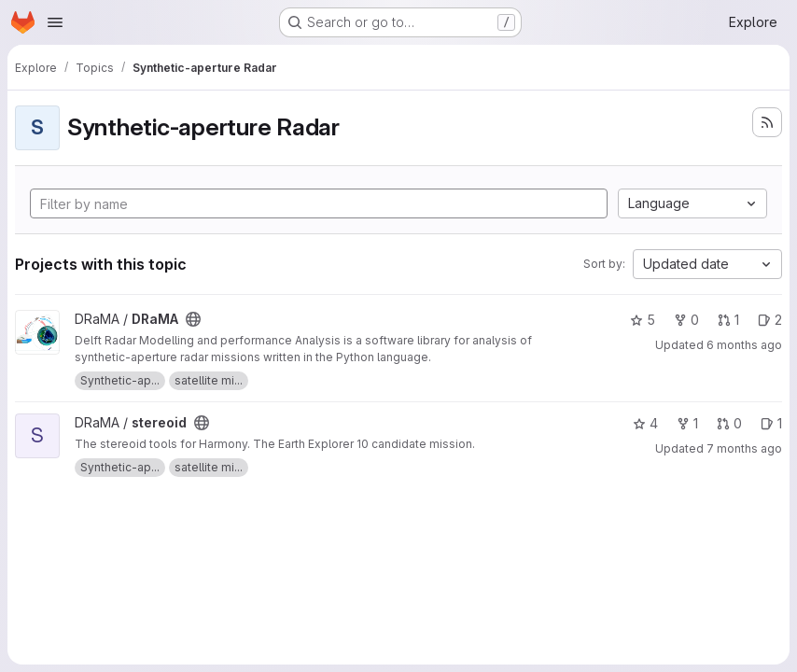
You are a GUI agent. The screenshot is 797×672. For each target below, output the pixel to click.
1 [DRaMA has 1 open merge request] (728, 320)
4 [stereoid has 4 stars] (645, 423)
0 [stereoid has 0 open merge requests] (729, 423)
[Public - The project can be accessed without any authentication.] (193, 319)
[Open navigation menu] (55, 22)
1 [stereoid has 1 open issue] (771, 423)
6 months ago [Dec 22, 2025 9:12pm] (744, 345)
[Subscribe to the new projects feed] (767, 122)
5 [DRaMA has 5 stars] (643, 320)
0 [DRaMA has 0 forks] (686, 320)
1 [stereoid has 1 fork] (687, 423)
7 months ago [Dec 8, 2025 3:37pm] (744, 448)
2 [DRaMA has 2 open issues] (770, 320)
